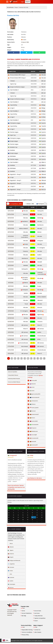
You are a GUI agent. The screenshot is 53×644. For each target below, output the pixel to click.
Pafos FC (40, 325)
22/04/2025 (11, 350)
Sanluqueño (41, 211)
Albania (11, 547)
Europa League (13, 141)
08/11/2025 (11, 286)
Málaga (42, 105)
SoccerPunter (10, 7)
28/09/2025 (11, 307)
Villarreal (43, 177)
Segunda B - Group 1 (14, 189)
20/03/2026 (11, 221)
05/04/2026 (11, 214)
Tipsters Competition (40, 618)
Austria (11, 581)
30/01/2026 (11, 248)
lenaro (31, 418)
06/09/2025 (11, 318)
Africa (10, 544)
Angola (11, 557)
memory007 (33, 445)
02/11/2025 (11, 290)
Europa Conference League (16, 87)
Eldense (39, 232)
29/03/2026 (11, 218)
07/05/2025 (11, 336)
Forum (36, 621)
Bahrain (11, 588)
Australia (11, 577)
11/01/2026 (11, 258)
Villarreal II (43, 174)
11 (41, 358)
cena (31, 391)
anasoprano (33, 401)
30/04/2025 (11, 343)
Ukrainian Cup (13, 147)
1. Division (11, 81)
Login (22, 2)
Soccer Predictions (27, 613)
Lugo (42, 186)
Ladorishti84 (33, 421)
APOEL (39, 339)
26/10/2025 (11, 293)
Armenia (11, 567)
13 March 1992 (25, 42)
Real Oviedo (44, 189)
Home (23, 611)
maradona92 (33, 438)
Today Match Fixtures (13, 375)
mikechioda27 (33, 414)
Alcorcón (26, 214)
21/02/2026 (11, 236)
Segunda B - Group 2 (15, 183)
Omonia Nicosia (42, 336)
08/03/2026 (11, 229)
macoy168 (32, 381)
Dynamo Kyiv (44, 123)
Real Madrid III (44, 183)
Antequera (40, 241)
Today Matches (38, 616)
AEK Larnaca (44, 81)
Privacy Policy (25, 635)
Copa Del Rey (13, 105)
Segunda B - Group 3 (15, 174)
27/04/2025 (11, 346)
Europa (25, 244)
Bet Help (24, 616)
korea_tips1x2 (33, 408)
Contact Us (37, 630)
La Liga (11, 177)
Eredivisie (11, 150)
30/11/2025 (11, 278)
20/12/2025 (11, 265)
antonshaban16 (33, 397)
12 (44, 358)
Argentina (11, 564)
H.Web (30, 455)
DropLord (32, 428)
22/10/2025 (11, 297)
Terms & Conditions (27, 632)
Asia (10, 574)
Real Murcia (40, 225)
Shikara (32, 404)
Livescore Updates (12, 372)
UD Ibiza (26, 318)
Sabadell (40, 262)
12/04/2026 (11, 211)
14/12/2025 (11, 269)
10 (38, 358)
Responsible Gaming (27, 630)
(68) (29, 204)
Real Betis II (24, 221)
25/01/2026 (11, 251)
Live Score (37, 613)
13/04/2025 (11, 354)
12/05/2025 (11, 332)
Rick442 (32, 384)
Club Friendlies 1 (13, 162)
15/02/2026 (11, 241)
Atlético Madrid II (24, 229)
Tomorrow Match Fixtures (14, 382)
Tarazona (25, 251)
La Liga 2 (11, 108)
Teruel (26, 304)
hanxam (32, 411)
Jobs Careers (38, 632)
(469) (15, 204)
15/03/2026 (11, 225)
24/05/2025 (11, 325)
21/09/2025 (11, 311)
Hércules (43, 75)
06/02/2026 (11, 244)
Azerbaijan (12, 584)
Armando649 (33, 425)
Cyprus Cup (12, 84)
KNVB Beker (12, 156)
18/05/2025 (11, 329)
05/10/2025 (11, 304)
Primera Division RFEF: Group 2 (17, 78)
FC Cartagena (41, 248)
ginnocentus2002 (34, 394)
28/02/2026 (11, 232)
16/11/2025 (11, 283)
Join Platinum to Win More (35, 478)
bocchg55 (32, 435)
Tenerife (43, 126)
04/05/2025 (11, 339)
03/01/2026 (11, 262)
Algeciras (40, 315)
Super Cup (12, 135)
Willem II (43, 150)
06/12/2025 (11, 273)
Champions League (14, 123)
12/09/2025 (11, 315)
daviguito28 (12, 455)
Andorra (11, 554)
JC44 (31, 387)
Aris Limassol (25, 346)
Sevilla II (39, 255)
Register (28, 2)
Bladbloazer (33, 431)
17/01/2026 (11, 255)
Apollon (39, 332)
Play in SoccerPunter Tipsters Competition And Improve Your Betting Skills (16, 487)
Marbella (40, 218)
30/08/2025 (11, 322)
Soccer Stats (38, 611)
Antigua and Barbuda (14, 561)
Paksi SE (42, 87)
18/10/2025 (11, 300)
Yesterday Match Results (14, 379)
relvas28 (32, 442)
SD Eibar (42, 114)
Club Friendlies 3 (13, 90)
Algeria (11, 550)
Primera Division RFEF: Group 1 (17, 75)
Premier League (13, 132)
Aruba (10, 571)
